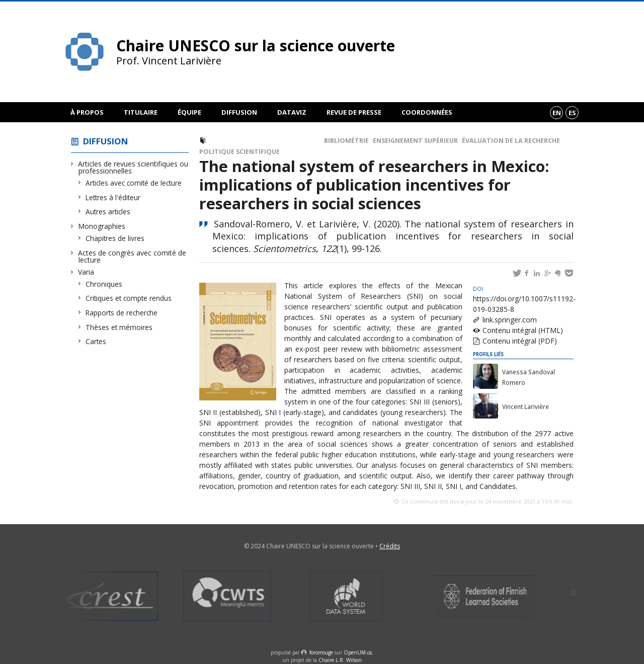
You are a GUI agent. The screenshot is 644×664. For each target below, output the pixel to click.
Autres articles (108, 212)
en (557, 113)
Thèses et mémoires (119, 327)
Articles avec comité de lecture (134, 183)
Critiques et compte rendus (129, 298)
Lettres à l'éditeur (113, 197)
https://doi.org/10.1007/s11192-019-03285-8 (524, 300)
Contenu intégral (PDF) (520, 341)
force (321, 652)
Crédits (390, 546)
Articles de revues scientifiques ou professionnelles (133, 167)
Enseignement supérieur (415, 141)
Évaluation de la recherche (511, 141)
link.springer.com (510, 320)
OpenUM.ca (358, 652)
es (572, 113)
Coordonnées (427, 112)
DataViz (292, 112)
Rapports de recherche (122, 313)
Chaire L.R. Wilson (340, 660)
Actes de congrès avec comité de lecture (132, 256)
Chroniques (104, 284)
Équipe (189, 112)
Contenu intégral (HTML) (523, 330)
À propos (87, 112)
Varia (86, 272)
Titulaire (141, 112)
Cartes (96, 341)
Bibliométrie (346, 141)
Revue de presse (354, 112)
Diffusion (239, 112)
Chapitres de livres (115, 238)
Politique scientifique (239, 152)
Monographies (102, 226)
